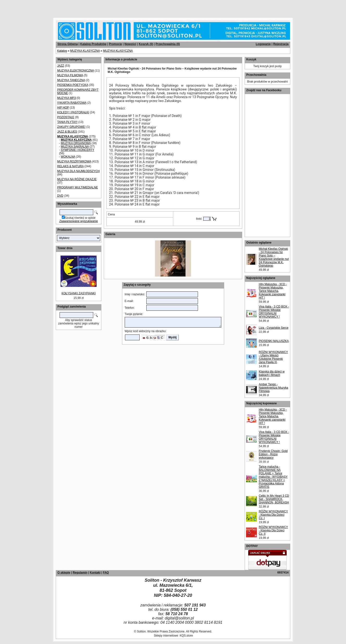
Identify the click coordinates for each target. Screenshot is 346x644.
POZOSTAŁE (66, 117)
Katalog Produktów (93, 44)
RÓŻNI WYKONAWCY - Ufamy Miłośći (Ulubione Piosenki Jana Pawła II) (273, 357)
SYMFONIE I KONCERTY (77, 150)
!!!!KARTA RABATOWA (72, 103)
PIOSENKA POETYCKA (73, 85)
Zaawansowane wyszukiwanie (79, 221)
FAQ (106, 573)
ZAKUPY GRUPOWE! (71, 127)
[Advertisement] (58, 7)
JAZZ (61, 66)
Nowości (130, 44)
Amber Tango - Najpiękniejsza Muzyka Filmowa (273, 388)
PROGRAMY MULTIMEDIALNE (78, 187)
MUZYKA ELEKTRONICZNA (76, 71)
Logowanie (263, 44)
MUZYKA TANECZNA (71, 80)
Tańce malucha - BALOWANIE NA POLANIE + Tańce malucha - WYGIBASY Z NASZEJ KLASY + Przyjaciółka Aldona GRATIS (273, 477)
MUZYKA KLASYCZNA (85, 51)
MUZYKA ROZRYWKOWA (74, 161)
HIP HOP (63, 108)
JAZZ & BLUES (67, 132)
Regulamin (80, 573)
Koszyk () (146, 44)
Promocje (115, 44)
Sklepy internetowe (166, 636)
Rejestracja (281, 44)
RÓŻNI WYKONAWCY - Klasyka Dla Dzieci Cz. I (273, 515)
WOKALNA (68, 157)
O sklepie (64, 573)
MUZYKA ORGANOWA (76, 143)
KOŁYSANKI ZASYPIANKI (79, 293)
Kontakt (95, 573)
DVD (60, 196)
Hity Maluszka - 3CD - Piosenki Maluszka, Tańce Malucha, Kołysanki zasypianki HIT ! (273, 291)
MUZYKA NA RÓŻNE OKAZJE (77, 179)
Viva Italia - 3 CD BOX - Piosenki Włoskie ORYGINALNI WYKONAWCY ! (274, 312)
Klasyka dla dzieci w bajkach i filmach (272, 373)
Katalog (62, 51)
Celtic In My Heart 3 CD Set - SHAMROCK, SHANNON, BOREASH (274, 499)
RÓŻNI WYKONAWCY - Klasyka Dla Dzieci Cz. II (273, 530)
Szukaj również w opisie (80, 218)
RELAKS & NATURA (70, 166)
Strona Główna (68, 44)
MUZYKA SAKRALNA (75, 147)
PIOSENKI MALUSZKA (274, 341)
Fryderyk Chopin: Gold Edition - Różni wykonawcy (273, 454)
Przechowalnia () (168, 44)
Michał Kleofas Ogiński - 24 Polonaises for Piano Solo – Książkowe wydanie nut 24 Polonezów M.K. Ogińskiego (274, 257)
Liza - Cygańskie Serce (274, 328)
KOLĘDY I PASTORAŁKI (73, 112)
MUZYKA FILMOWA (70, 75)
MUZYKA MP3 (66, 98)
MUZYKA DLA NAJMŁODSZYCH (78, 171)
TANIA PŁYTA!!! (67, 122)
